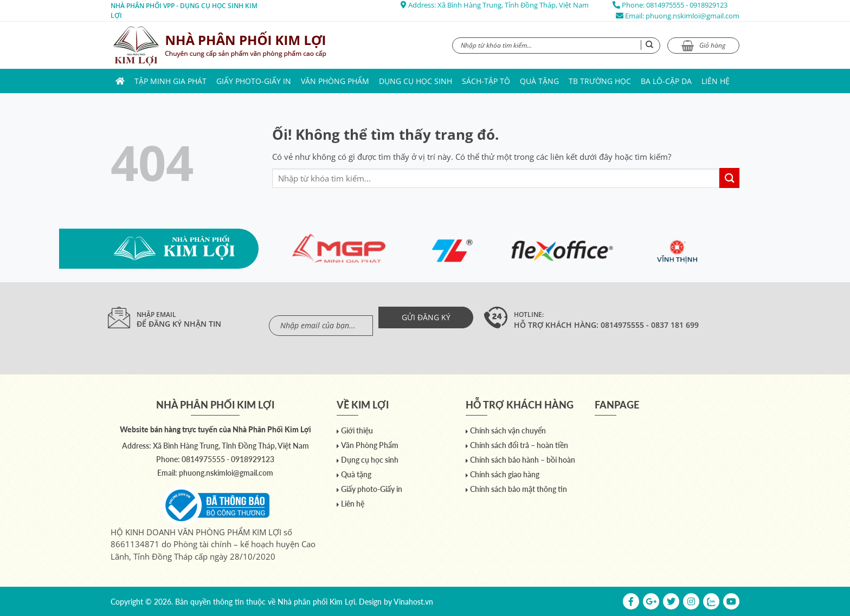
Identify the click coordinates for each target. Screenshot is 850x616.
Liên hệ (716, 81)
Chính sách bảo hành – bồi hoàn (523, 460)
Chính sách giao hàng (505, 474)
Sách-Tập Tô (486, 81)
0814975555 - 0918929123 (687, 5)
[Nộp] (729, 178)
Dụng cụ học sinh (416, 81)
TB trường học (600, 81)
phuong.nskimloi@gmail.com (693, 16)
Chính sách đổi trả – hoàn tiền (519, 445)
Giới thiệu (357, 430)
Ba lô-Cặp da (666, 81)
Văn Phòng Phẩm (335, 81)
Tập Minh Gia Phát (170, 81)
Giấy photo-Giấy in (254, 81)
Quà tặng (539, 81)
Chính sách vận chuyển (508, 430)
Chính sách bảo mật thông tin (519, 489)
